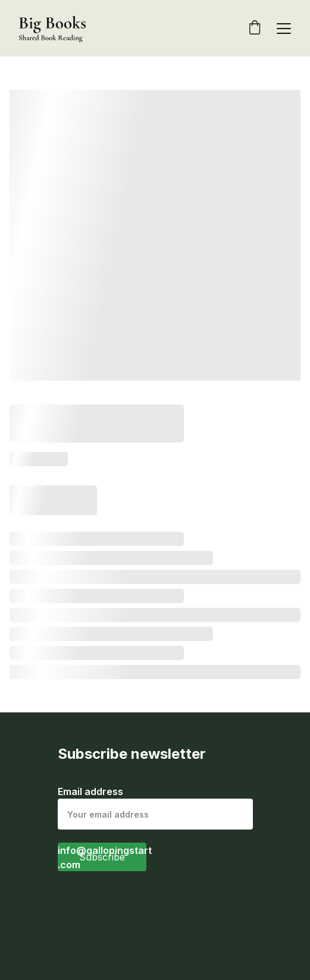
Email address (90, 791)
